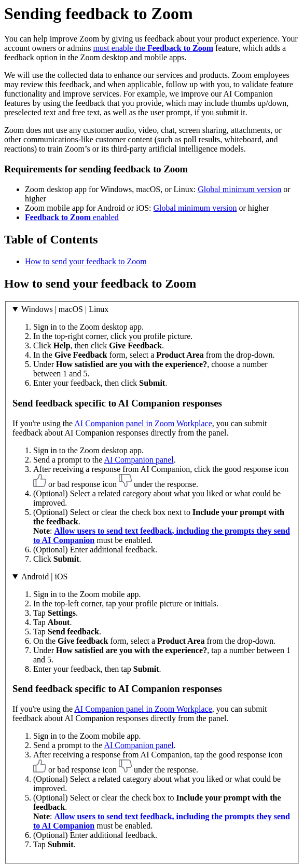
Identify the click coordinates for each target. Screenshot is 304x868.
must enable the (154, 48)
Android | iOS (44, 577)
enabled (72, 217)
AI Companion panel (139, 460)
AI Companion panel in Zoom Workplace (143, 423)
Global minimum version (239, 189)
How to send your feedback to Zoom (86, 261)
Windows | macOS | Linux (65, 309)
